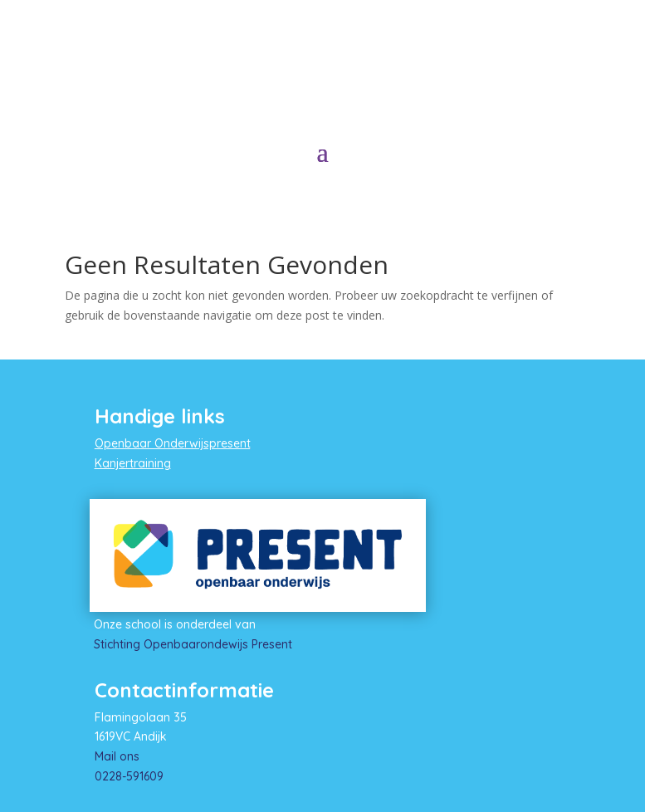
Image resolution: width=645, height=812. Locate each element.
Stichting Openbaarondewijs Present (193, 644)
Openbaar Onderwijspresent (173, 443)
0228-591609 (129, 776)
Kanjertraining (133, 463)
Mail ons (117, 756)
